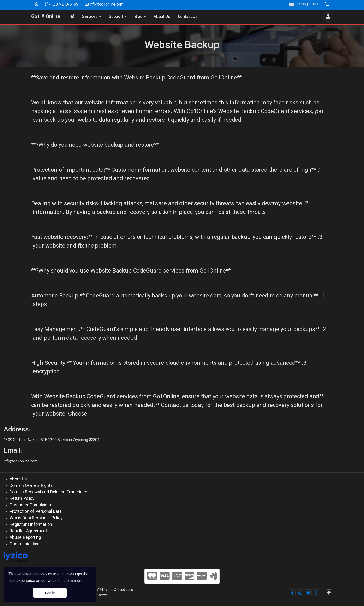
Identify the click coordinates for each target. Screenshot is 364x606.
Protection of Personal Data (36, 512)
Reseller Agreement (28, 531)
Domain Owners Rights (31, 486)
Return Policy (22, 499)
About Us (18, 479)
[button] (329, 593)
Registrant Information (31, 525)
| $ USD (304, 5)
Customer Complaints (30, 505)
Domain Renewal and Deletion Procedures (49, 492)
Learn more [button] (73, 580)
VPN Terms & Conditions (115, 590)
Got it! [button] (50, 593)
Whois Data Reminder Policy (36, 518)
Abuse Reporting (25, 538)
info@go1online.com (104, 5)
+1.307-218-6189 (61, 5)
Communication (25, 544)
